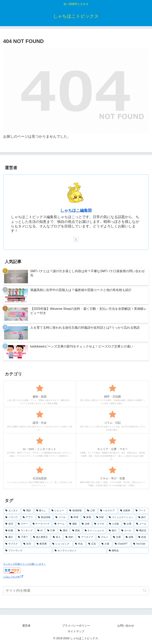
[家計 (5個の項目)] (9, 537)
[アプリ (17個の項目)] (28, 517)
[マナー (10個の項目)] (23, 524)
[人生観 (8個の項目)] (114, 524)
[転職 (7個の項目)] (9, 531)
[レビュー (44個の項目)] (58, 511)
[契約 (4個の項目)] (70, 537)
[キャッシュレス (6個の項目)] (95, 531)
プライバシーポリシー (76, 626)
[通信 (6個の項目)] (64, 531)
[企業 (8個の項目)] (128, 524)
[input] (76, 591)
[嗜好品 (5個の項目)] (141, 531)
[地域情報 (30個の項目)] (76, 511)
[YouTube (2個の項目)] (140, 544)
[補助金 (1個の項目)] (128, 551)
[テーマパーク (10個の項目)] (41, 524)
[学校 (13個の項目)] (100, 517)
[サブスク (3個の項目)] (12, 544)
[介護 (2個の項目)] (106, 544)
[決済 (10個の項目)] (9, 524)
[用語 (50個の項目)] (28, 511)
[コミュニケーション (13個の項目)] (121, 517)
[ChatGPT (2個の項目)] (122, 544)
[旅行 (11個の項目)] (142, 517)
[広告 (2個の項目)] (93, 544)
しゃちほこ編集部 (76, 210)
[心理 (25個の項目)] (91, 511)
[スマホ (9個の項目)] (99, 524)
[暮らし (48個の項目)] (42, 511)
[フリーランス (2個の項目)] (28, 551)
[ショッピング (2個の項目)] (61, 544)
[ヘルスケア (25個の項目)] (108, 511)
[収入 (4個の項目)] (57, 537)
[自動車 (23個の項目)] (126, 511)
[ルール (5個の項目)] (127, 531)
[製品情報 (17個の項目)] (45, 517)
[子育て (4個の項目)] (23, 537)
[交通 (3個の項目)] (117, 537)
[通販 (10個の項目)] (73, 524)
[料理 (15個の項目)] (75, 517)
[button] (145, 590)
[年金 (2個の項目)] (79, 544)
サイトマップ (76, 631)
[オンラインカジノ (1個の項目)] (79, 551)
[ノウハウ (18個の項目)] (12, 517)
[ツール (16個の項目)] (61, 517)
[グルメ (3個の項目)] (103, 537)
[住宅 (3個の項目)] (28, 544)
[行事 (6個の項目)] (51, 531)
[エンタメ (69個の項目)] (12, 511)
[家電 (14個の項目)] (87, 517)
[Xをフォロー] (76, 239)
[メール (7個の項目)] (141, 524)
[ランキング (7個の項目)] (25, 531)
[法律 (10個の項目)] (86, 524)
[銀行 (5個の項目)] (113, 531)
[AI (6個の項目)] (40, 531)
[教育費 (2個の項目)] (42, 544)
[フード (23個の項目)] (141, 511)
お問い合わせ (126, 626)
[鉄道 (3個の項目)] (142, 537)
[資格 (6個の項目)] (76, 531)
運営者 (26, 626)
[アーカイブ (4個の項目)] (86, 537)
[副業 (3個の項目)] (130, 537)
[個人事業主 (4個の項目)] (41, 537)
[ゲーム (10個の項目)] (60, 524)
